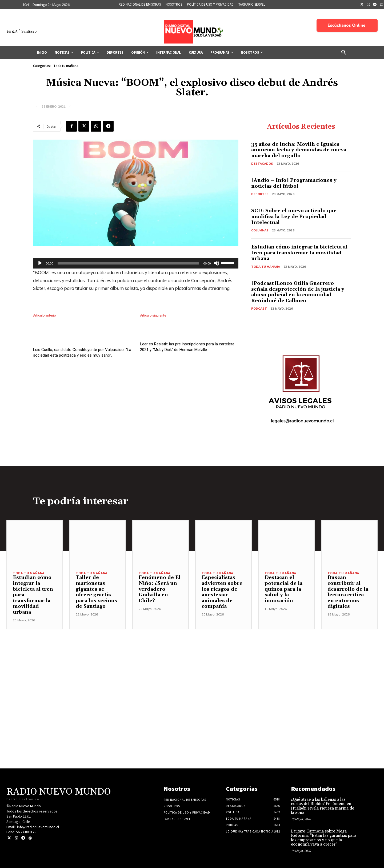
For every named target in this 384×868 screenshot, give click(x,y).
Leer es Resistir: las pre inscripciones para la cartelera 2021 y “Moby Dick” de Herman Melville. (187, 352)
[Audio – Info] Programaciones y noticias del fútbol (294, 183)
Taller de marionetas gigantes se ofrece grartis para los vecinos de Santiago (96, 592)
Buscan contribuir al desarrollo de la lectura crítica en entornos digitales (348, 592)
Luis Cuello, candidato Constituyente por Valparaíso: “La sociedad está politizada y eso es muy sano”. (82, 364)
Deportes (260, 194)
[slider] (128, 263)
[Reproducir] (40, 263)
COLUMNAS (260, 230)
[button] (344, 53)
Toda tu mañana (66, 66)
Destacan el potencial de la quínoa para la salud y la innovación (283, 589)
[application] (136, 263)
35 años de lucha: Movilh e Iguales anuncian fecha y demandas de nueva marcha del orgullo (299, 150)
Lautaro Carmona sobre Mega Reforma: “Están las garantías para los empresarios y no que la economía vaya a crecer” (324, 838)
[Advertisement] (192, 667)
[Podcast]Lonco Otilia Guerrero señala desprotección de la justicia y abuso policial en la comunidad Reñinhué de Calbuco (298, 292)
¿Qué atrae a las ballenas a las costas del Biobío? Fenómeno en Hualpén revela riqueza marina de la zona (323, 806)
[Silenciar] (217, 263)
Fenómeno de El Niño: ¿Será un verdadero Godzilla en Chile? (160, 589)
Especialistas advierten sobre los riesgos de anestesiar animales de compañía (222, 592)
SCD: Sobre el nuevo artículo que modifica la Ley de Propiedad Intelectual (294, 216)
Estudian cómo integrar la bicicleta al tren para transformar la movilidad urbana (299, 253)
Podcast (259, 309)
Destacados (262, 164)
